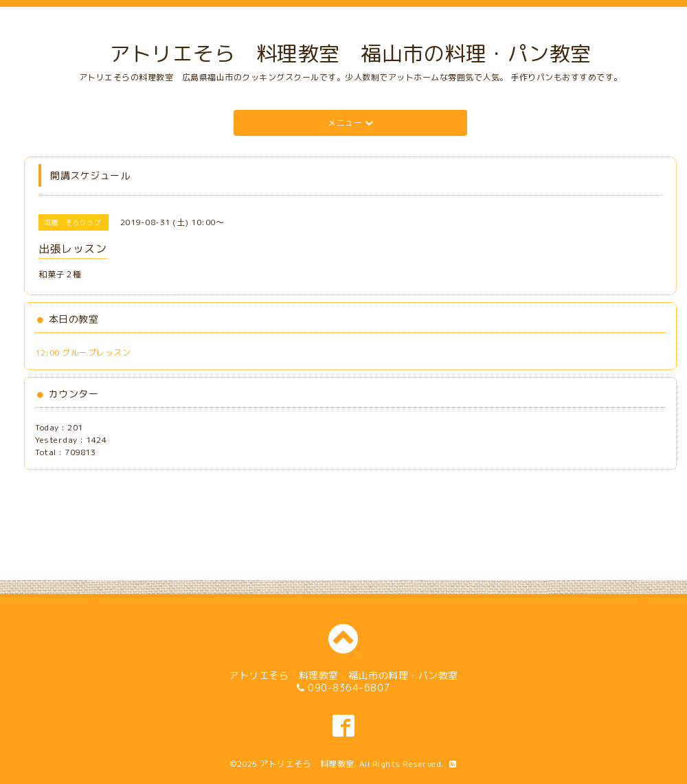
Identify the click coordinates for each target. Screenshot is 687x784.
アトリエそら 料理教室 (307, 764)
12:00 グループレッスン (83, 353)
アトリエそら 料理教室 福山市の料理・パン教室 (350, 54)
